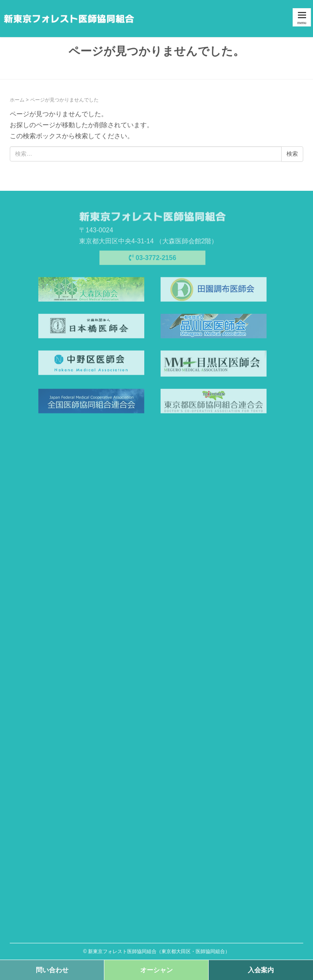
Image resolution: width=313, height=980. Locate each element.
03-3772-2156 (153, 259)
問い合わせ (52, 970)
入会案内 (261, 970)
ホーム (17, 100)
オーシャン (156, 970)
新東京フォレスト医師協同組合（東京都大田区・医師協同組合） (159, 951)
